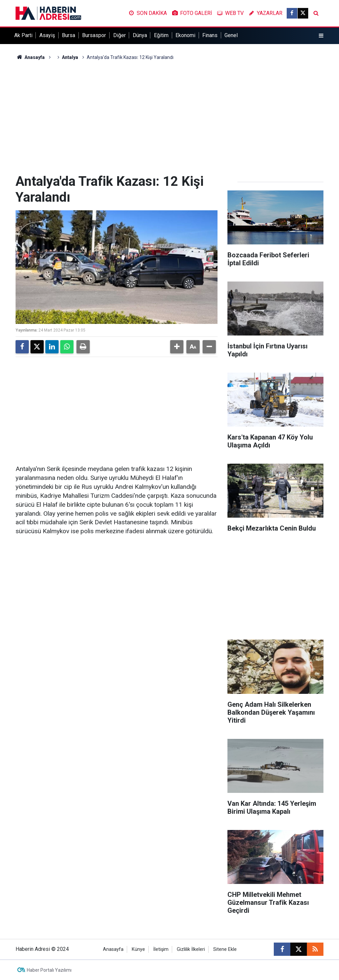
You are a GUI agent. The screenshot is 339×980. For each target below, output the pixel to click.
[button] (177, 347)
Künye (138, 949)
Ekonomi (185, 35)
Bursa (69, 35)
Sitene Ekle (225, 949)
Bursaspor (94, 35)
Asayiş (47, 35)
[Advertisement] (169, 117)
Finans (210, 35)
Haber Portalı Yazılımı (49, 970)
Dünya (140, 35)
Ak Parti (23, 35)
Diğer (120, 35)
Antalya (70, 57)
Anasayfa (30, 57)
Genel (231, 35)
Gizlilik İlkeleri (191, 949)
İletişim (161, 949)
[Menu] (321, 36)
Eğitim (161, 35)
